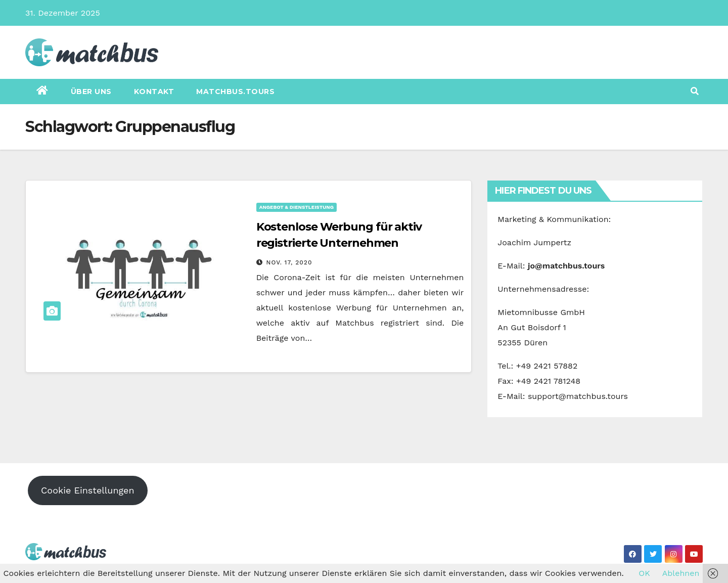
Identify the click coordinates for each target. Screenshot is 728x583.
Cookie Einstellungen (88, 490)
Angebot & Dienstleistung (297, 207)
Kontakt (154, 92)
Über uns (91, 92)
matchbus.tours (235, 92)
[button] (695, 91)
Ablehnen (681, 573)
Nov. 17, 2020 (289, 262)
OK (644, 573)
